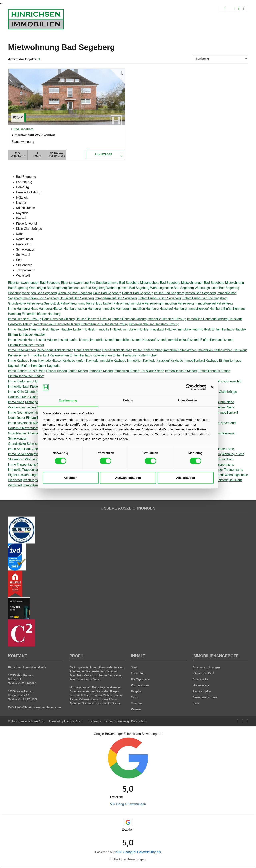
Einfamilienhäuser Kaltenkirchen (135, 355)
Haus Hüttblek (39, 329)
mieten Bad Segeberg (201, 293)
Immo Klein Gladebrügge (25, 392)
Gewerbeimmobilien (205, 697)
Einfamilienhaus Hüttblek (229, 329)
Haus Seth (31, 449)
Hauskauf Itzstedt (154, 340)
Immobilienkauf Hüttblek (194, 329)
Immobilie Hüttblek (109, 329)
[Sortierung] (220, 59)
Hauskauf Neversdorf (23, 428)
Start (134, 667)
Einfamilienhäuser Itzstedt (26, 345)
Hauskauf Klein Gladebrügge (28, 397)
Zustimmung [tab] (68, 400)
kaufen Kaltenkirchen (148, 350)
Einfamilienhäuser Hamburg (41, 314)
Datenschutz (139, 721)
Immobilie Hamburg (115, 309)
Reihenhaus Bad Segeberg (87, 288)
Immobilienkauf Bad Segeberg (116, 298)
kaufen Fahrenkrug (116, 303)
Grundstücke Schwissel (24, 444)
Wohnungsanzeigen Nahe (26, 407)
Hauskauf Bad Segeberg (77, 298)
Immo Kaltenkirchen (22, 350)
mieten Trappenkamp (219, 464)
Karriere (136, 709)
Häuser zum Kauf (203, 673)
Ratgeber (137, 691)
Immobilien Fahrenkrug (178, 303)
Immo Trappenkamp (22, 464)
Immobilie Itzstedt (102, 340)
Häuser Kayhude (63, 361)
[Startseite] (36, 19)
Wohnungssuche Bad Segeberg (217, 288)
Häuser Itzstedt (57, 340)
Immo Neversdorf (20, 423)
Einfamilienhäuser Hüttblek (27, 335)
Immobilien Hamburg (144, 309)
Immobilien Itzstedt (128, 340)
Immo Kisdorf (17, 371)
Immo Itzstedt (17, 340)
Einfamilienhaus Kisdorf (214, 371)
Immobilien (138, 673)
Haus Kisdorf (36, 371)
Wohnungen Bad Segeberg (48, 288)
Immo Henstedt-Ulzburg (25, 319)
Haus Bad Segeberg (107, 293)
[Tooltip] (162, 734)
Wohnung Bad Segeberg (75, 293)
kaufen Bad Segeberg (169, 293)
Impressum (96, 721)
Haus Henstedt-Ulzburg (58, 319)
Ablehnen (70, 478)
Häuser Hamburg (65, 309)
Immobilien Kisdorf (126, 371)
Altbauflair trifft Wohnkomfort (33, 135)
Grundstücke (200, 679)
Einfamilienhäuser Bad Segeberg (205, 298)
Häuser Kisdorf (57, 371)
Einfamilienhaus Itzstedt (217, 340)
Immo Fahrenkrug (90, 303)
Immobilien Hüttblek (136, 329)
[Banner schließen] (212, 387)
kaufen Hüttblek (84, 329)
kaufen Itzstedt (79, 340)
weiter (196, 703)
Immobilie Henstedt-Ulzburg (167, 319)
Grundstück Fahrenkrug (60, 303)
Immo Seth (16, 449)
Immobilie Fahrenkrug (146, 303)
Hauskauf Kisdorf (152, 371)
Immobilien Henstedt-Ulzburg (207, 319)
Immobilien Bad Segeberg (41, 298)
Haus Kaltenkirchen (88, 350)
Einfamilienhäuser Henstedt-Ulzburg (154, 324)
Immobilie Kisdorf (101, 371)
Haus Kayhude (40, 361)
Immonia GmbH (74, 721)
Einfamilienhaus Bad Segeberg (159, 298)
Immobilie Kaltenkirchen (180, 350)
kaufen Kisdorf (78, 371)
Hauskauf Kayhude (170, 361)
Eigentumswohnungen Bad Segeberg (34, 283)
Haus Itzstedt (37, 340)
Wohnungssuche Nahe (218, 402)
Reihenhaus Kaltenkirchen (55, 350)
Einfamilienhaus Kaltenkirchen (91, 355)
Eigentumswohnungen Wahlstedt (31, 475)
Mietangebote (201, 685)
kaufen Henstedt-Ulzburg (129, 319)
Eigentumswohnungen (206, 667)
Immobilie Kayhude (113, 361)
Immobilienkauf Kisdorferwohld (29, 387)
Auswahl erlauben (128, 478)
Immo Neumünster (21, 413)
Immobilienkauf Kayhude (201, 361)
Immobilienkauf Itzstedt (183, 340)
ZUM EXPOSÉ (103, 155)
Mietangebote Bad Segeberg (160, 283)
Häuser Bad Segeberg (138, 293)
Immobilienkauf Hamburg (205, 309)
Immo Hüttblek (18, 329)
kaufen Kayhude (87, 361)
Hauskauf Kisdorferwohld (224, 381)
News (134, 697)
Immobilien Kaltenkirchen (215, 350)
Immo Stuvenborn (20, 454)
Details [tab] (128, 400)
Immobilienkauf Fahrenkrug (214, 303)
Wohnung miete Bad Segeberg (128, 288)
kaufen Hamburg (89, 309)
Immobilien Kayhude (141, 361)
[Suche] (224, 9)
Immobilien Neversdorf (220, 423)
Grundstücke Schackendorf (27, 433)
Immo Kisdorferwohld (23, 381)
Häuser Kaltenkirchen (117, 350)
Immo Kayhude (19, 361)
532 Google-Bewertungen (128, 804)
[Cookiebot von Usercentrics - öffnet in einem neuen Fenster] (188, 387)
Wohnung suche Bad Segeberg (172, 288)
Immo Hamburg (19, 309)
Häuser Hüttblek (61, 329)
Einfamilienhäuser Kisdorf (26, 376)
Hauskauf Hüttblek (164, 329)
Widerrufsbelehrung (117, 721)
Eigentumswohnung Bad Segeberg (85, 283)
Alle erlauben (185, 478)
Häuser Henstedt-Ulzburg (93, 319)
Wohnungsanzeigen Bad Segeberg (32, 293)
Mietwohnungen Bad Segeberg (203, 283)
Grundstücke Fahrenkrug (25, 303)
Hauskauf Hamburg (173, 309)
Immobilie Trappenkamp (25, 470)
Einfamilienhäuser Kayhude (40, 366)
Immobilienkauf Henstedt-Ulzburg (57, 324)
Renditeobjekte (202, 691)
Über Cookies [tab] (188, 400)
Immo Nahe (16, 402)
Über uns (137, 703)
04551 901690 (27, 683)
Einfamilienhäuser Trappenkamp (220, 470)
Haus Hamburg (41, 309)
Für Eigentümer (140, 679)
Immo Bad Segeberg (125, 283)
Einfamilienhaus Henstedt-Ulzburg (104, 324)
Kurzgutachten (140, 685)
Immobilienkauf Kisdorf (181, 371)
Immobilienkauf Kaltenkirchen (48, 355)
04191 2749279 (28, 699)
